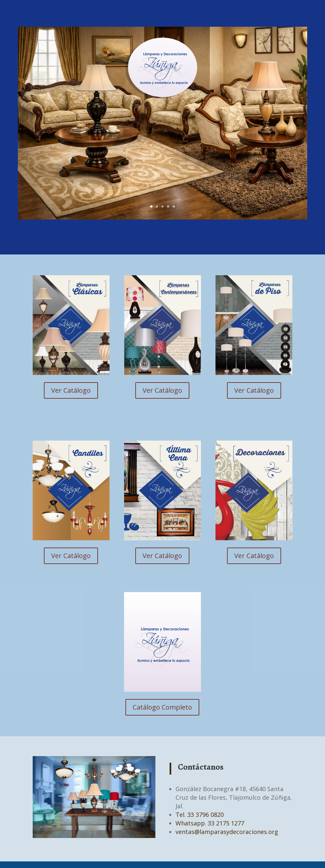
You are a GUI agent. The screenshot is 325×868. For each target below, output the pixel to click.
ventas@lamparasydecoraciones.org (227, 832)
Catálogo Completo (162, 707)
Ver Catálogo (71, 390)
